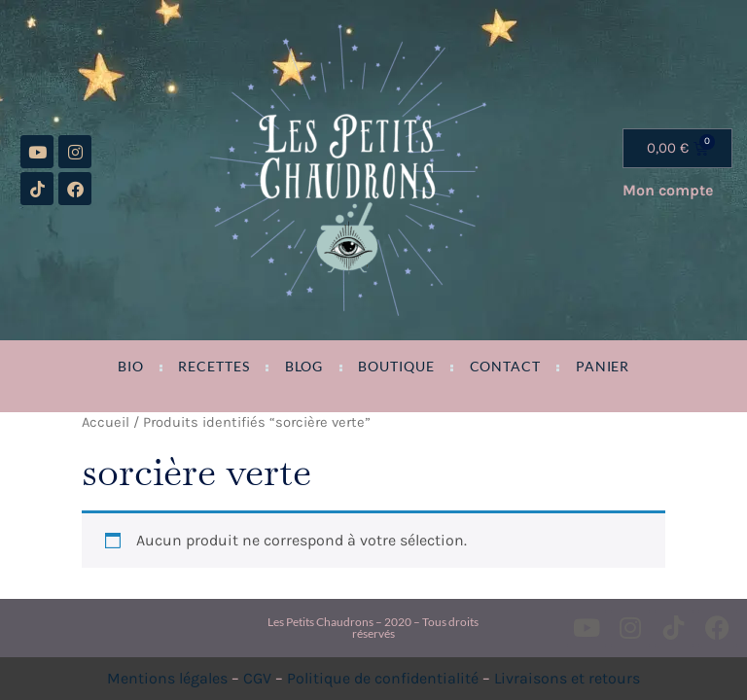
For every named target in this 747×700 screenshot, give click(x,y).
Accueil (106, 422)
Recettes (213, 367)
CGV (257, 678)
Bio (131, 367)
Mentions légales (167, 678)
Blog (304, 367)
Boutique (396, 367)
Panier (603, 367)
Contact (505, 367)
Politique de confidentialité (383, 678)
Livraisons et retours (567, 678)
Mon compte (668, 190)
